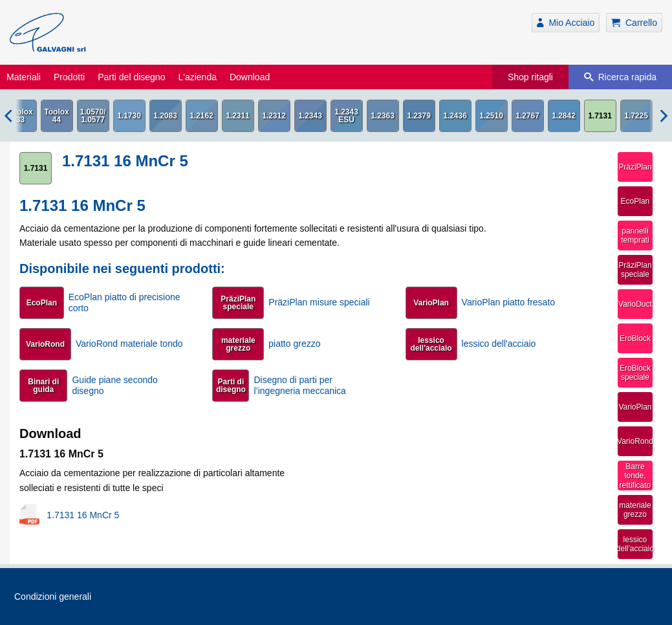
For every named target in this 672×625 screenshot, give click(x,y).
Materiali (24, 77)
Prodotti (69, 77)
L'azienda (197, 77)
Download (250, 77)
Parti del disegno (131, 77)
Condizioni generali (53, 597)
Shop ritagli (530, 77)
